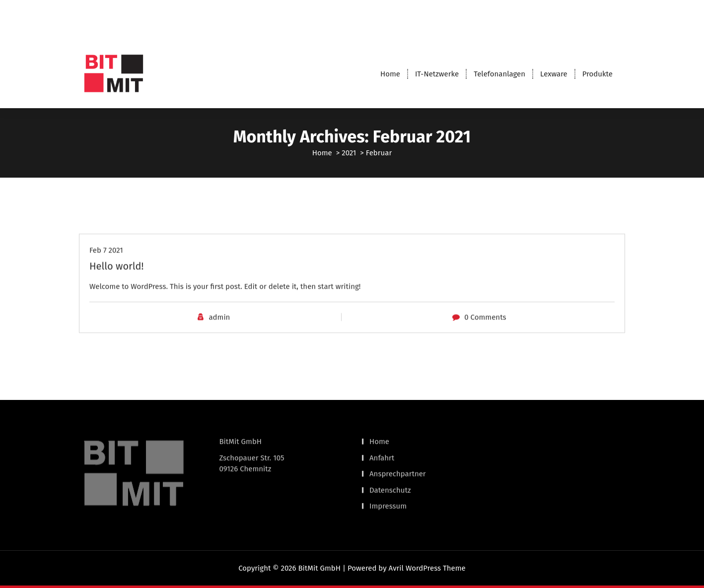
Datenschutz (390, 469)
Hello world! (116, 280)
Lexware (554, 74)
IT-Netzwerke (437, 74)
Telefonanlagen (499, 74)
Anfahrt (382, 437)
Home (390, 74)
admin (219, 331)
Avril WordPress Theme (427, 568)
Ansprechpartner (398, 453)
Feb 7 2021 (106, 264)
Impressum (388, 485)
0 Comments (485, 331)
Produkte (598, 74)
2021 (349, 153)
